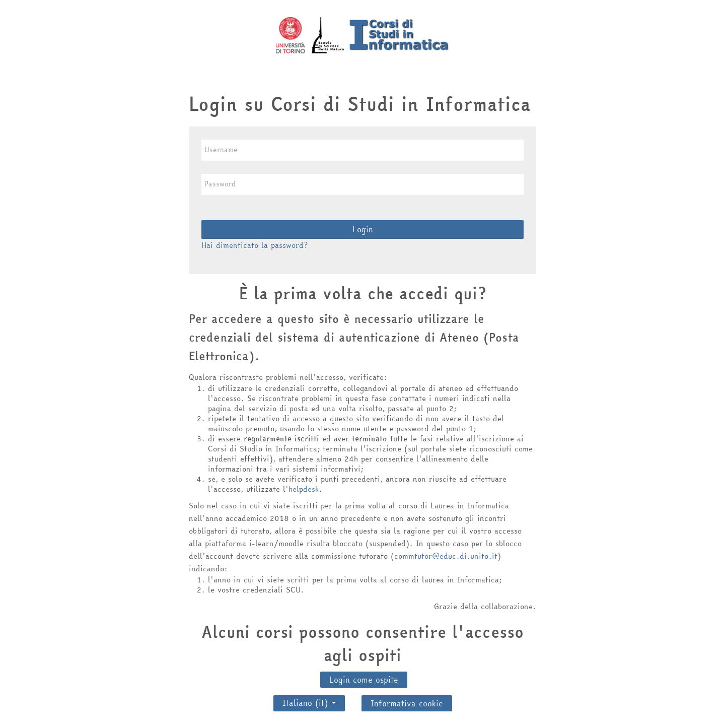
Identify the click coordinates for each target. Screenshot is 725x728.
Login (363, 229)
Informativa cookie (407, 703)
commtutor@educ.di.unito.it (446, 556)
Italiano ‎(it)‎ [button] (309, 700)
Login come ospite (364, 680)
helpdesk (304, 489)
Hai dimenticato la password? (255, 245)
